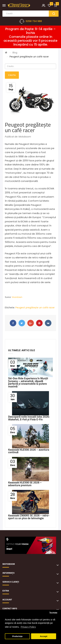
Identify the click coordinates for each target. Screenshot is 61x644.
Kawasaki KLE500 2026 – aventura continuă (29, 451)
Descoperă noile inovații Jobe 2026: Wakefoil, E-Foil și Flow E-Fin (29, 418)
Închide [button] (53, 613)
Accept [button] (44, 636)
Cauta (12, 75)
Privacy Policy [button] (28, 627)
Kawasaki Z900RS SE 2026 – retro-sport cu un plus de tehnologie (29, 517)
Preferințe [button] (17, 636)
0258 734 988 (34, 21)
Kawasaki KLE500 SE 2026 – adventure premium (25, 484)
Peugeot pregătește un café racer (29, 57)
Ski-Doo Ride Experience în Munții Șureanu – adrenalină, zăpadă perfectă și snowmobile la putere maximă (28, 382)
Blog (15, 53)
